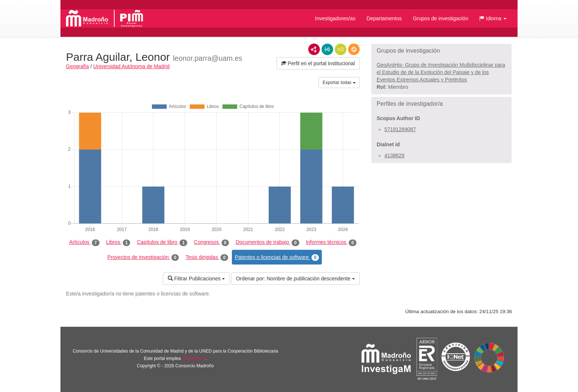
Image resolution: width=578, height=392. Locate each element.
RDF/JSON (354, 49)
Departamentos (384, 18)
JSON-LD (327, 49)
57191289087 (400, 129)
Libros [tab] (118, 242)
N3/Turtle (341, 49)
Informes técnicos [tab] (331, 242)
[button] (493, 18)
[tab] (441, 51)
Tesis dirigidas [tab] (207, 258)
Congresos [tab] (211, 242)
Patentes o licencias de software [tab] (277, 258)
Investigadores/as (335, 18)
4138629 (395, 155)
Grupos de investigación (441, 18)
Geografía (77, 66)
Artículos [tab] (84, 242)
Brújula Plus (194, 358)
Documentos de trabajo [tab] (267, 242)
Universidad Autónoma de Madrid (131, 66)
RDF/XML (314, 49)
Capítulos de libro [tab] (162, 242)
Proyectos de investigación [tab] (143, 258)
